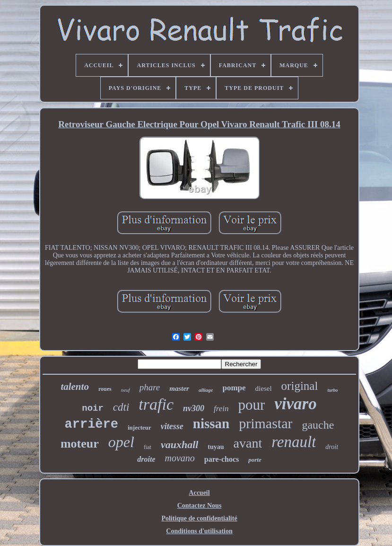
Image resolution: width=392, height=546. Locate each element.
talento (75, 387)
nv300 (194, 408)
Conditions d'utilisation (199, 531)
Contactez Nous (200, 506)
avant (248, 443)
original (300, 386)
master (179, 388)
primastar (266, 423)
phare (150, 387)
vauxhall (179, 445)
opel (121, 442)
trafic (156, 404)
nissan (211, 423)
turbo (332, 390)
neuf (126, 390)
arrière (91, 424)
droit (332, 447)
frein (221, 409)
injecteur (139, 427)
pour (252, 405)
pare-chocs (222, 459)
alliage (206, 390)
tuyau (216, 447)
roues (105, 389)
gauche (318, 425)
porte (255, 460)
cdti (121, 407)
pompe (234, 388)
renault (294, 442)
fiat (148, 447)
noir (93, 408)
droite (146, 459)
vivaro (295, 404)
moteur (80, 444)
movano (179, 458)
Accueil (199, 493)
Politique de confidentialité (199, 518)
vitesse (172, 426)
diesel (264, 388)
